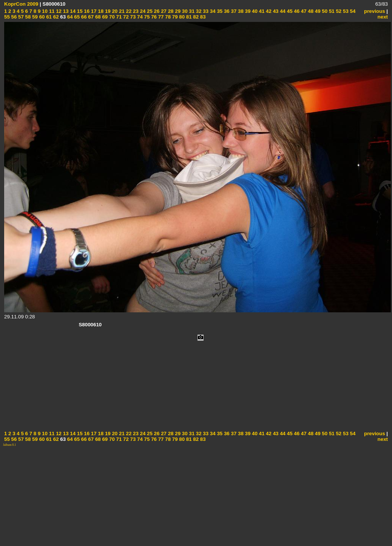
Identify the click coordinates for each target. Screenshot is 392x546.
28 (170, 11)
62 (55, 17)
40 (254, 11)
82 (195, 17)
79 (174, 17)
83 (202, 17)
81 (188, 17)
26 (156, 11)
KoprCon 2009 (21, 4)
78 (167, 17)
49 (317, 11)
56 (13, 17)
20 (114, 11)
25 (149, 11)
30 (184, 11)
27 (163, 11)
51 (331, 11)
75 (146, 17)
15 (79, 11)
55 (7, 17)
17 (93, 11)
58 (27, 17)
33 (205, 11)
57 (20, 17)
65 (76, 17)
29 (177, 11)
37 (233, 11)
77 (160, 17)
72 (125, 17)
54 (352, 11)
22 (128, 11)
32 (198, 11)
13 (65, 11)
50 (324, 11)
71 (118, 17)
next (383, 17)
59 (34, 17)
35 (219, 11)
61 (48, 17)
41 (261, 11)
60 (41, 17)
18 (100, 11)
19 (107, 11)
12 (58, 11)
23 (135, 11)
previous (375, 11)
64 (69, 17)
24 (142, 11)
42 (268, 11)
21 (121, 11)
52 (338, 11)
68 (97, 17)
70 (111, 17)
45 (289, 11)
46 (296, 11)
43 (275, 11)
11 (51, 11)
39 (247, 11)
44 (282, 11)
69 (104, 17)
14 (72, 11)
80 (181, 17)
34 (212, 11)
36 (226, 11)
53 (345, 11)
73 (132, 17)
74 (139, 17)
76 (153, 17)
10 (44, 11)
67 (90, 17)
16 (86, 11)
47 (303, 11)
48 (310, 11)
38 (240, 11)
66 (83, 17)
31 (191, 11)
